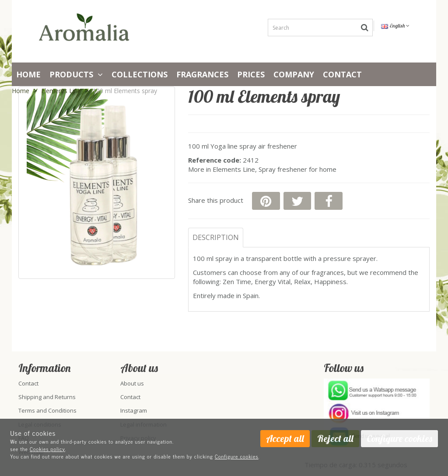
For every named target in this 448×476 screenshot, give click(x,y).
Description (216, 237)
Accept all (285, 438)
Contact (342, 74)
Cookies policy (47, 449)
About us (132, 383)
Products (76, 74)
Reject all (335, 438)
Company (294, 74)
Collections (140, 74)
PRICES (251, 74)
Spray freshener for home (297, 169)
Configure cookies (237, 456)
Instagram (134, 410)
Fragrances (202, 74)
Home (28, 74)
